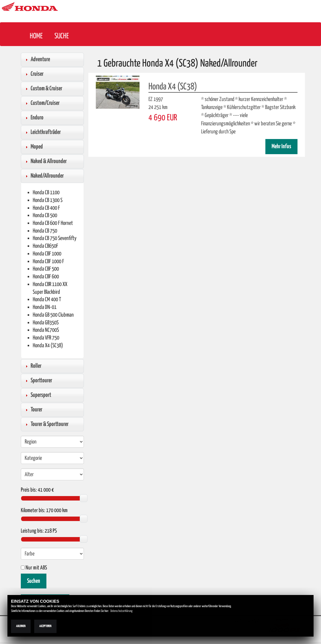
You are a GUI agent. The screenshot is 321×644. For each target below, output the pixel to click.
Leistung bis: (32, 531)
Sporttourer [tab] (38, 381)
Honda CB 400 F (46, 208)
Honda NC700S (46, 330)
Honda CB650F (45, 246)
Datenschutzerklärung (121, 611)
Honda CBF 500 (46, 269)
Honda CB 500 (45, 216)
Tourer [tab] (33, 410)
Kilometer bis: (33, 511)
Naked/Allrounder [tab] (44, 176)
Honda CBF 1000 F (48, 262)
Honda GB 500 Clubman (53, 315)
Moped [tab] (33, 147)
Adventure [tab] (37, 59)
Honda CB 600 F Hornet (53, 223)
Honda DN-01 (45, 307)
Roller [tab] (33, 366)
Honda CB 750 (45, 231)
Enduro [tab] (34, 118)
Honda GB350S (46, 323)
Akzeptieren (45, 626)
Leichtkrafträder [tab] (42, 132)
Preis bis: (29, 490)
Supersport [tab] (37, 395)
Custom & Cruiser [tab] (43, 89)
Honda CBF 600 (46, 277)
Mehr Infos (281, 147)
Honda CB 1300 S (48, 200)
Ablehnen (21, 626)
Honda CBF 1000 (47, 254)
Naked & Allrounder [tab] (45, 161)
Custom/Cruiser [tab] (42, 103)
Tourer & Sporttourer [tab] (46, 424)
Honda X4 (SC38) (48, 346)
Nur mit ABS (34, 568)
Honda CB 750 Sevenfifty (55, 238)
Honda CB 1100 (46, 193)
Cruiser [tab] (34, 74)
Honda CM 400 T (47, 300)
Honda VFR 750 (46, 338)
